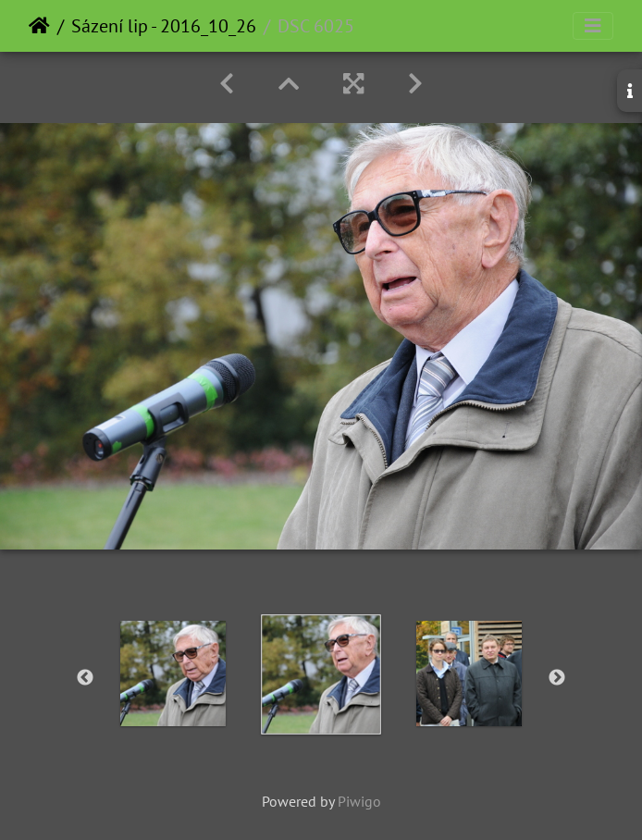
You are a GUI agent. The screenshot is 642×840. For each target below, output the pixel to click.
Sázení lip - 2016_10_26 (164, 26)
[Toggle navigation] (593, 26)
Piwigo (359, 801)
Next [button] (557, 678)
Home (39, 26)
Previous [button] (85, 678)
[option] (173, 673)
